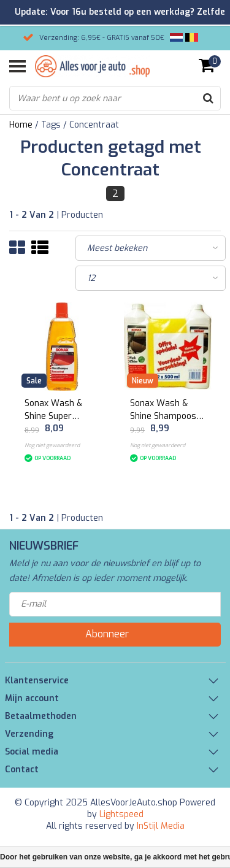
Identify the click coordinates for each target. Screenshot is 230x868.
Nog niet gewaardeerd (52, 445)
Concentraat (94, 125)
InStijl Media (161, 826)
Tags (51, 125)
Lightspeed (121, 814)
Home (21, 125)
